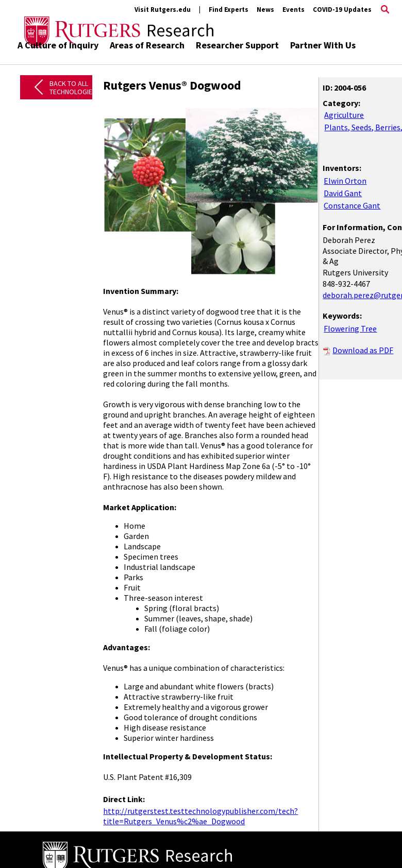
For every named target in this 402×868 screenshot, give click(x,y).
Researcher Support (237, 45)
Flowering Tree (350, 328)
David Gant (343, 193)
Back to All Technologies (73, 88)
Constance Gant (352, 205)
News (265, 10)
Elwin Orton (345, 181)
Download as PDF (363, 350)
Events (294, 10)
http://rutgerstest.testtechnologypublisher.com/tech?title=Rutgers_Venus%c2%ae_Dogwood (200, 816)
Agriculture (344, 115)
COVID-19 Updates (342, 10)
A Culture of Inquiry (58, 45)
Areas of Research (147, 45)
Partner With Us (323, 45)
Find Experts (229, 10)
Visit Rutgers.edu (163, 10)
